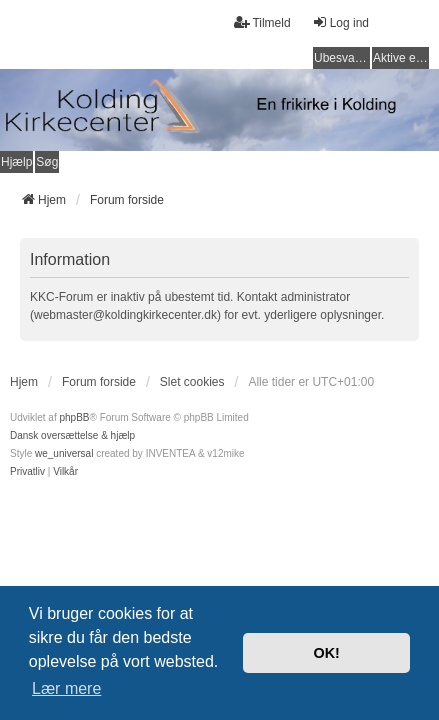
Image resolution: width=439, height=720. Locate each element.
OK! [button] (326, 653)
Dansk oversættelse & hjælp (72, 435)
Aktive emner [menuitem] (401, 58)
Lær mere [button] (66, 688)
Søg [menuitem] (47, 162)
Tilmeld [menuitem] (262, 22)
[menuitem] (27, 472)
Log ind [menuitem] (340, 22)
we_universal (64, 453)
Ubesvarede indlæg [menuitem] (342, 58)
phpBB (74, 417)
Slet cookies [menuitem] (192, 382)
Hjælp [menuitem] (16, 162)
